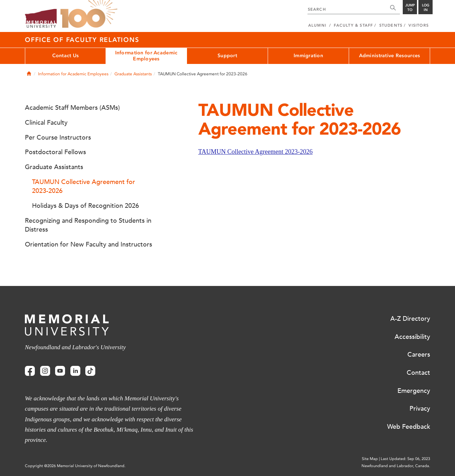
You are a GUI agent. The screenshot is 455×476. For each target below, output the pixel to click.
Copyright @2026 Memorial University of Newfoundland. (75, 466)
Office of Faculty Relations (82, 40)
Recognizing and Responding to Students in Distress (88, 225)
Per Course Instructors (58, 137)
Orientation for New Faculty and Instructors (89, 244)
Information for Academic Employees (146, 56)
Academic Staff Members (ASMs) (72, 108)
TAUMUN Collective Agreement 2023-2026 (256, 152)
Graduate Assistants (133, 74)
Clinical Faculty (46, 123)
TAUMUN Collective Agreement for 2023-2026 (84, 186)
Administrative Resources (390, 56)
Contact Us (66, 56)
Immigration (308, 56)
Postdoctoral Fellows (55, 152)
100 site (89, 14)
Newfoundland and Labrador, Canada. (396, 466)
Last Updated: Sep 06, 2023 (405, 459)
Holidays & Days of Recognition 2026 (85, 206)
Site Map (370, 459)
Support (227, 56)
